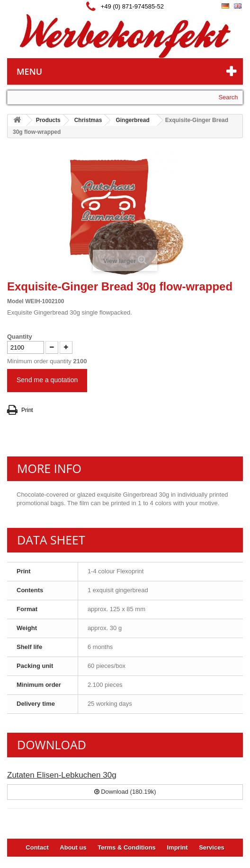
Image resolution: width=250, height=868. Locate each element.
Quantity (20, 337)
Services (212, 847)
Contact (37, 847)
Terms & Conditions (127, 847)
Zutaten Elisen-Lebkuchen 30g (62, 775)
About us (73, 847)
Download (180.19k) (125, 792)
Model (15, 301)
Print (27, 410)
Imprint (177, 847)
